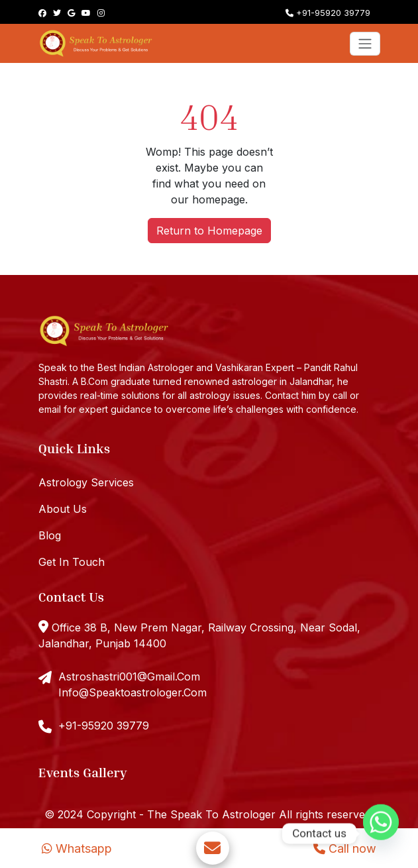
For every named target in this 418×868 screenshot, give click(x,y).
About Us (63, 509)
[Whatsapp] (381, 834)
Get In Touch (72, 562)
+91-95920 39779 (328, 13)
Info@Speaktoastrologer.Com (132, 692)
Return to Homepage (209, 231)
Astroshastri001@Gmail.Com (129, 677)
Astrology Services (86, 482)
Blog (50, 535)
